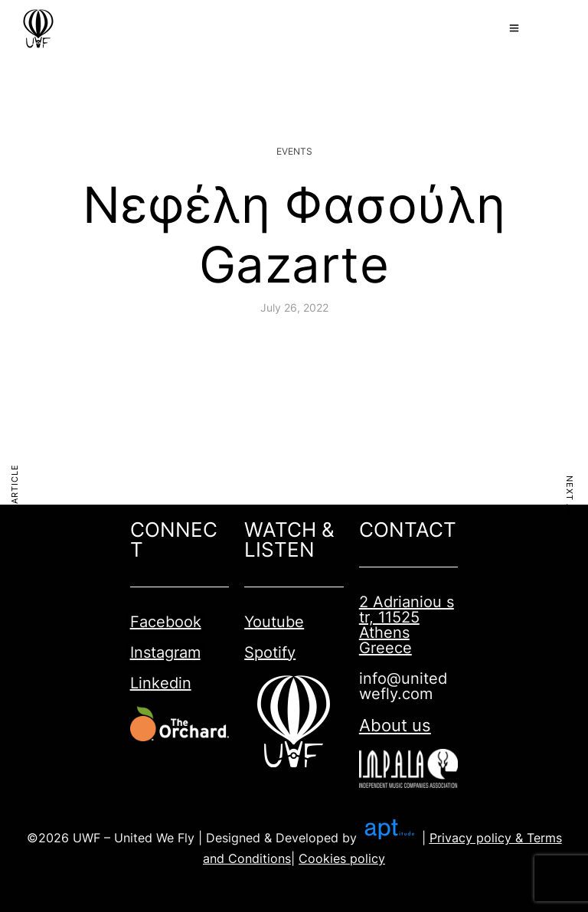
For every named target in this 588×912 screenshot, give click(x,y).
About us (395, 725)
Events (294, 151)
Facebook (166, 622)
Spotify (270, 652)
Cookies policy (342, 858)
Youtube (274, 622)
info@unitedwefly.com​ (403, 686)
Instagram (165, 652)
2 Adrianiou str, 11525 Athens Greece (407, 625)
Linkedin (161, 683)
